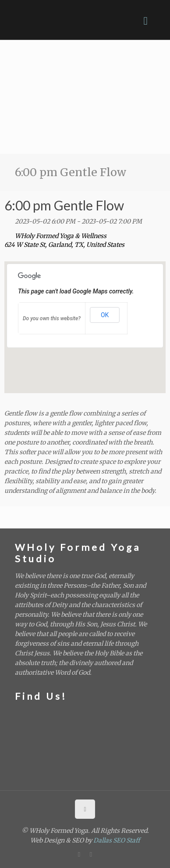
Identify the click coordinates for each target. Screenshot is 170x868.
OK (105, 315)
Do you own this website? (52, 318)
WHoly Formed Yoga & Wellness (61, 236)
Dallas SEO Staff (117, 840)
